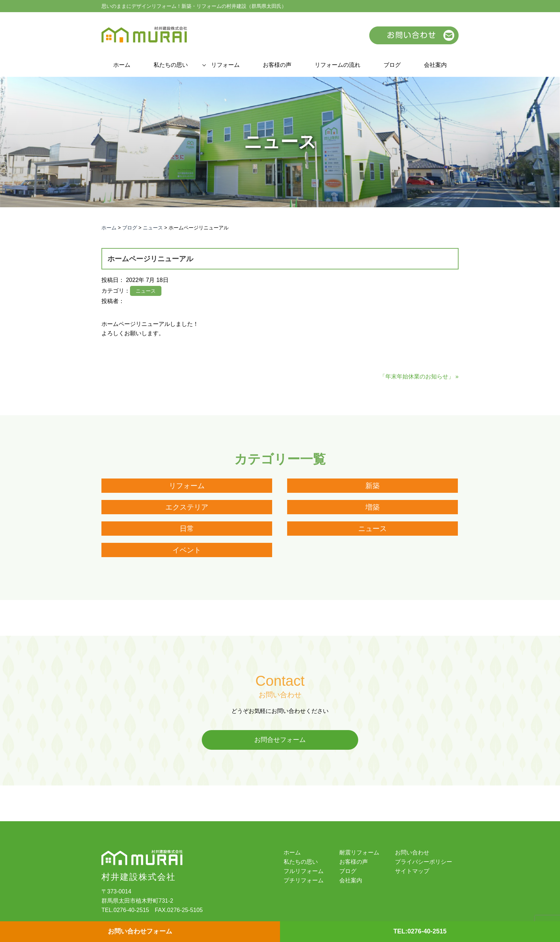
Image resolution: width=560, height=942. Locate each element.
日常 (187, 529)
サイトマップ (412, 872)
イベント (187, 550)
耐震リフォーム (359, 853)
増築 (372, 507)
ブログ (392, 65)
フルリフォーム (304, 872)
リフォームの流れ (337, 65)
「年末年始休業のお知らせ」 (417, 376)
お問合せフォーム (280, 740)
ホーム (122, 65)
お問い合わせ (412, 853)
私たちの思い (171, 65)
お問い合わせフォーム (140, 932)
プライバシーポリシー (424, 862)
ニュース (372, 529)
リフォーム (225, 65)
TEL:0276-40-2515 (420, 932)
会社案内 (435, 65)
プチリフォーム (304, 881)
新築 (372, 486)
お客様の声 (277, 65)
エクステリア (187, 507)
